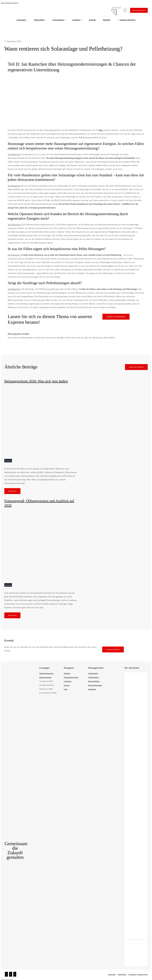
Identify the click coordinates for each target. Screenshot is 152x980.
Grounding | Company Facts (138, 974)
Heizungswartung (45, 677)
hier (101, 130)
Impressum (112, 974)
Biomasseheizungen (95, 685)
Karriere (67, 685)
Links (66, 689)
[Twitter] (15, 974)
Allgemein (8, 461)
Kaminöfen (92, 689)
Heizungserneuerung (46, 673)
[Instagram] (6, 974)
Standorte (67, 673)
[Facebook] (11, 974)
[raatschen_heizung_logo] (16, 7)
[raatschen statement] (72, 388)
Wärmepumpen (93, 677)
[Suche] (114, 12)
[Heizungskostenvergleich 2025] (72, 512)
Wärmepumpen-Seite (71, 677)
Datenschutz (122, 974)
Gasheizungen (93, 673)
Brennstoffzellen (94, 681)
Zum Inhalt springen (10, 3)
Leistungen (68, 681)
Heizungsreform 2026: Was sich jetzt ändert (36, 381)
